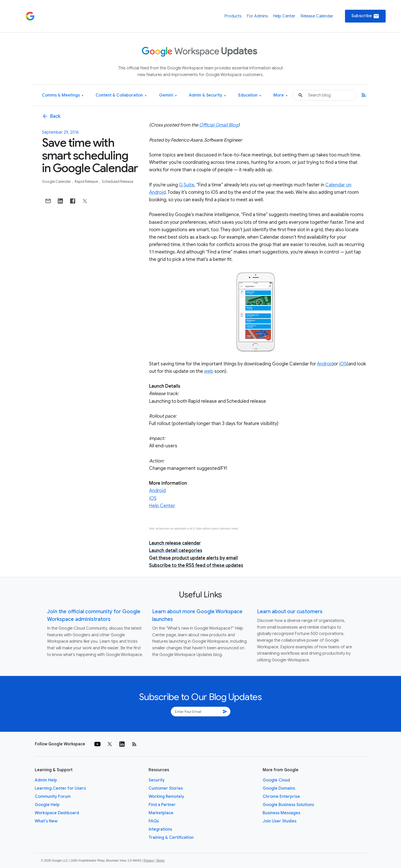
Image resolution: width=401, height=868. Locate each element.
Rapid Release (87, 182)
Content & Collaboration (121, 95)
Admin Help (46, 780)
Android (325, 364)
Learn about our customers (290, 612)
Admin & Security (207, 95)
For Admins (257, 16)
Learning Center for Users (60, 788)
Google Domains (279, 788)
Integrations (160, 829)
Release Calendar (317, 16)
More (280, 95)
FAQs (154, 821)
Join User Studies (280, 821)
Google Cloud (276, 780)
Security (157, 780)
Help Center (284, 16)
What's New (46, 821)
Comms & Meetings (63, 95)
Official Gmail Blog (219, 125)
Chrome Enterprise (281, 797)
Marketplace (161, 813)
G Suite (187, 185)
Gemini (168, 95)
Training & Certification (171, 838)
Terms (160, 861)
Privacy (149, 861)
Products (233, 16)
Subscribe (365, 16)
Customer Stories (166, 788)
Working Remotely (166, 797)
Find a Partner (162, 805)
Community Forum (53, 797)
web (209, 371)
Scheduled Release (118, 182)
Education (250, 95)
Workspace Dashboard (57, 813)
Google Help (47, 805)
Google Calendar (57, 182)
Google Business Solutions (288, 805)
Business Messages (281, 813)
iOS (343, 364)
